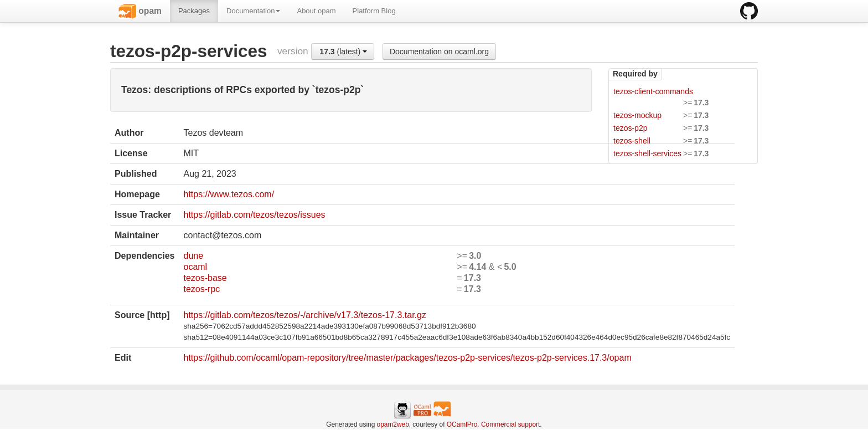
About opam (316, 11)
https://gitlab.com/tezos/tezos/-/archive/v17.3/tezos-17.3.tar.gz (304, 315)
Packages (194, 11)
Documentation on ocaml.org (439, 52)
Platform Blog (374, 11)
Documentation (253, 11)
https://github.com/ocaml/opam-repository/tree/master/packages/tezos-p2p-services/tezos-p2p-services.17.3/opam (407, 358)
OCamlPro (462, 424)
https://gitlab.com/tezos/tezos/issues (254, 215)
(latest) (343, 52)
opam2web (393, 424)
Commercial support (510, 424)
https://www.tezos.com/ (229, 194)
